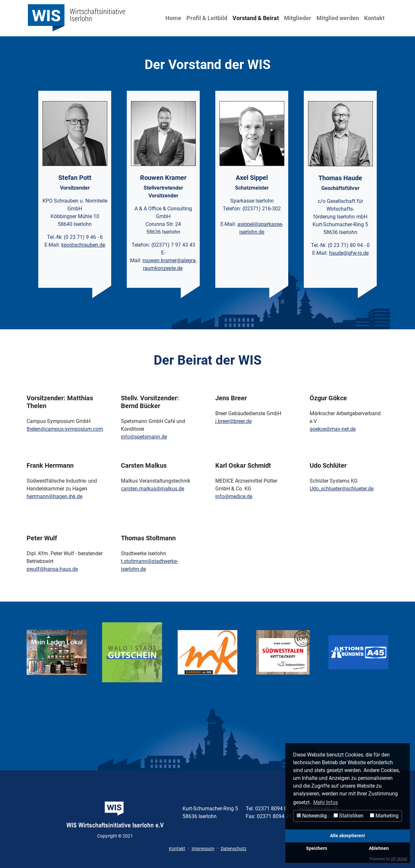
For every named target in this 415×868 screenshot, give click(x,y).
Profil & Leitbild (207, 18)
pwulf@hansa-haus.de (52, 569)
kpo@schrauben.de (83, 245)
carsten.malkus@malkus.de (153, 489)
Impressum (203, 849)
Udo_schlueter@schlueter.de (342, 489)
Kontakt (374, 18)
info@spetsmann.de (144, 437)
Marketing (384, 816)
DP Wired (399, 859)
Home (173, 18)
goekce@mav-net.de (333, 429)
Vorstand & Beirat (256, 18)
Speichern (317, 848)
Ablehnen (379, 848)
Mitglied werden (338, 18)
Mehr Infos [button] (326, 802)
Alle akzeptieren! (348, 836)
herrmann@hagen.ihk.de (54, 496)
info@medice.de (234, 496)
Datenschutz (234, 849)
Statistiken (349, 816)
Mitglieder (298, 18)
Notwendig (312, 816)
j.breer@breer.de (233, 421)
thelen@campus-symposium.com (65, 429)
